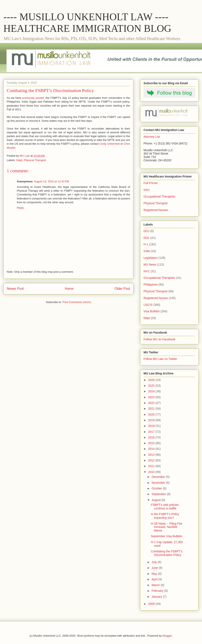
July (155, 562)
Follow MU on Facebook (159, 339)
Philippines (151, 285)
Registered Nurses (156, 210)
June (155, 568)
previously (29, 98)
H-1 (146, 244)
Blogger (167, 636)
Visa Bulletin (152, 311)
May (155, 574)
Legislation (151, 258)
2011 (152, 466)
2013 (152, 455)
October (157, 488)
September (159, 494)
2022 (152, 403)
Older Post (122, 289)
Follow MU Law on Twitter (160, 359)
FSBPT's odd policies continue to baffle (165, 507)
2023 (152, 397)
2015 (152, 443)
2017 (152, 432)
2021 (152, 409)
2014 (152, 449)
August (156, 500)
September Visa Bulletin (167, 536)
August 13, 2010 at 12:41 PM (51, 181)
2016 (152, 437)
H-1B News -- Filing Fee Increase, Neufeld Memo (167, 527)
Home (69, 289)
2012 (152, 460)
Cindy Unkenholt (110, 144)
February (158, 591)
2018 (152, 426)
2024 (152, 391)
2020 (152, 414)
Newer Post (15, 289)
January (157, 597)
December (159, 477)
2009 (152, 604)
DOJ (146, 231)
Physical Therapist (35, 160)
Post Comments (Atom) (77, 302)
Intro (146, 190)
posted (40, 98)
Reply (20, 208)
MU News (150, 265)
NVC (147, 271)
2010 (152, 472)
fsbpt (19, 160)
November (159, 483)
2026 (152, 380)
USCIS (148, 305)
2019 (152, 420)
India (147, 251)
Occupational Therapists (159, 196)
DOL (147, 238)
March (156, 585)
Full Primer (151, 183)
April (155, 579)
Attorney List (152, 137)
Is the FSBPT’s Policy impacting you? (165, 516)
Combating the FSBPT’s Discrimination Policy (167, 553)
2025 (152, 386)
